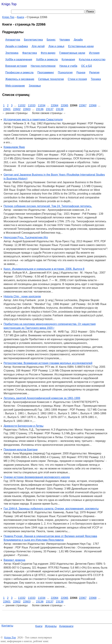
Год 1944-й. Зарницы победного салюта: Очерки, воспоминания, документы (51, 509)
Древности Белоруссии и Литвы (23, 426)
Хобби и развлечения (19, 59)
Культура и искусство (92, 59)
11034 (42, 105)
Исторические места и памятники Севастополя (33, 120)
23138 (60, 109)
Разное (81, 72)
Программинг (46, 72)
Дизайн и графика (17, 46)
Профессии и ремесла (19, 72)
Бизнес (51, 40)
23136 (40, 109)
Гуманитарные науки (72, 53)
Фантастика (30, 53)
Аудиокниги (66, 626)
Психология (65, 72)
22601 (7, 109)
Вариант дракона (14, 560)
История (94, 53)
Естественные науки (81, 46)
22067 (83, 105)
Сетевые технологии (51, 79)
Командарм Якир (14, 147)
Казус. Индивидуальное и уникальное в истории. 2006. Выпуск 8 (44, 269)
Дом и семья (56, 46)
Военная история (16, 66)
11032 (22, 105)
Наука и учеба (68, 66)
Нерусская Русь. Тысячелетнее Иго (26, 237)
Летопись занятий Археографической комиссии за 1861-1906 (42, 398)
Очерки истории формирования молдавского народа (37, 477)
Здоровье (35, 86)
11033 (32, 105)
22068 (93, 105)
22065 (65, 105)
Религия (94, 72)
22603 (27, 109)
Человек (65, 40)
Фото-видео (48, 53)
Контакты (7, 626)
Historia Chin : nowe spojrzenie (22, 296)
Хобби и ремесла (47, 59)
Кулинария (68, 59)
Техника (96, 79)
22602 (17, 109)
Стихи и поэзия (77, 79)
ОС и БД (86, 66)
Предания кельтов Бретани (21, 450)
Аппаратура (13, 40)
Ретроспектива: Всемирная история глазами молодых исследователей (48, 363)
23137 (50, 109)
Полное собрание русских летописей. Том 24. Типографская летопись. (48, 206)
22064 (55, 105)
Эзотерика (12, 53)
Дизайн (78, 40)
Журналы (51, 626)
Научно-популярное (43, 66)
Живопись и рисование (20, 79)
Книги (39, 626)
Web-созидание (15, 86)
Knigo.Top (9, 4)
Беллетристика (33, 40)
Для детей (38, 46)
